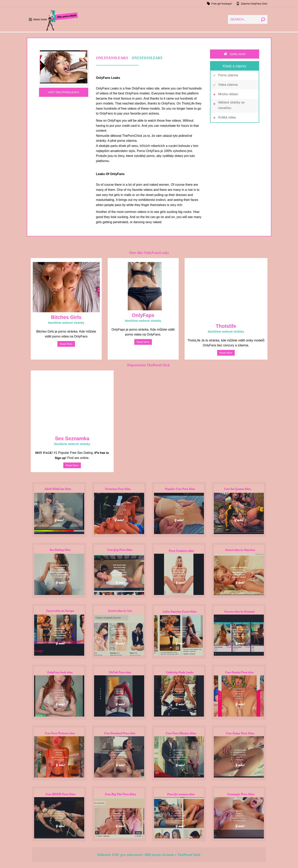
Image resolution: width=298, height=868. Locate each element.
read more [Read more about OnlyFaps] (143, 342)
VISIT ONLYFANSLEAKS (63, 92)
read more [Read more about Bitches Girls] (66, 344)
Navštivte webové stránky (66, 323)
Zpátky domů (235, 54)
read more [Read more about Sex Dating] (72, 465)
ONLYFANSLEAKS (147, 58)
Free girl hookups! (219, 4)
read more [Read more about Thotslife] (226, 353)
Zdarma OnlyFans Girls (252, 4)
